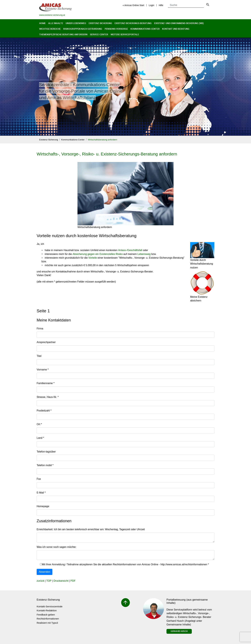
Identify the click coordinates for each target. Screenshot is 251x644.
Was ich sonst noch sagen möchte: (57, 547)
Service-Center (99, 34)
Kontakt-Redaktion (47, 610)
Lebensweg (144, 254)
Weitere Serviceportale (125, 34)
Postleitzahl (44, 411)
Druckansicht (61, 581)
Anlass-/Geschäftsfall (130, 250)
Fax (39, 479)
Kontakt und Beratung (176, 29)
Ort (39, 424)
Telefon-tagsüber (46, 452)
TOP (49, 581)
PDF (73, 581)
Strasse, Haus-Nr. (48, 397)
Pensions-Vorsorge (116, 29)
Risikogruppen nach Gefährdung (83, 29)
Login (151, 5)
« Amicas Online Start (133, 5)
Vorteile (93, 258)
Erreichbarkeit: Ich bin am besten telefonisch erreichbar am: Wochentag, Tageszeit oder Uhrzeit (91, 529)
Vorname (43, 370)
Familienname (46, 383)
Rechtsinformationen (48, 619)
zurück (40, 581)
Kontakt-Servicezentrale (50, 606)
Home (42, 23)
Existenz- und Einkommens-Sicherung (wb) (179, 23)
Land (40, 438)
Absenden (45, 572)
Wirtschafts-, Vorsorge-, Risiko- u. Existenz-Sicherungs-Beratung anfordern (107, 154)
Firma (40, 329)
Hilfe (161, 5)
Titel (39, 356)
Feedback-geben (46, 615)
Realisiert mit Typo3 (47, 623)
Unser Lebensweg (76, 23)
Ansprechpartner (46, 342)
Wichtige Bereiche (50, 29)
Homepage (43, 506)
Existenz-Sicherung (100, 23)
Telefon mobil (45, 465)
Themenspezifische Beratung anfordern (63, 34)
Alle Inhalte (56, 23)
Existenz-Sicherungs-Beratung (133, 23)
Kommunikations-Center (145, 29)
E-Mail (41, 493)
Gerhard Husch (179, 631)
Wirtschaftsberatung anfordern (103, 140)
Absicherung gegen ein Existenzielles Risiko (98, 254)
